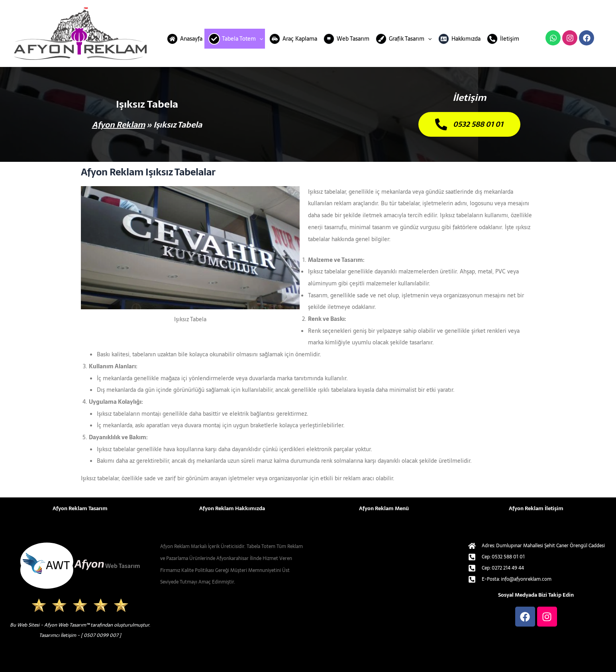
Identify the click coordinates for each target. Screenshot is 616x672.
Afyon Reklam (119, 125)
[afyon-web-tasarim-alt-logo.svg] (80, 566)
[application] (259, 39)
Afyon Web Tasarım (65, 625)
